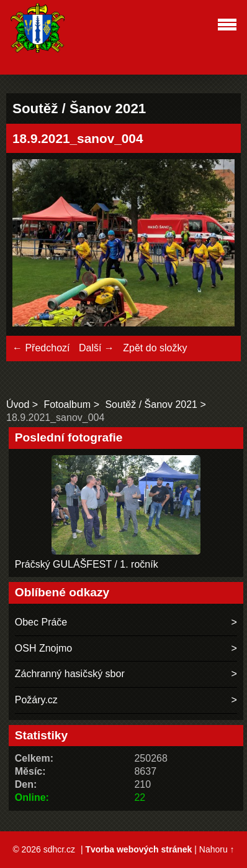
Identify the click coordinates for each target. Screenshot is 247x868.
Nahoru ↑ (217, 849)
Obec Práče (41, 622)
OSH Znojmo (43, 648)
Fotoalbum (68, 404)
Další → (97, 348)
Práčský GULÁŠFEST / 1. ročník (87, 564)
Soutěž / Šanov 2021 (151, 404)
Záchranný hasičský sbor (70, 674)
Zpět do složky (155, 348)
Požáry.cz (36, 700)
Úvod (18, 404)
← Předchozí (41, 348)
